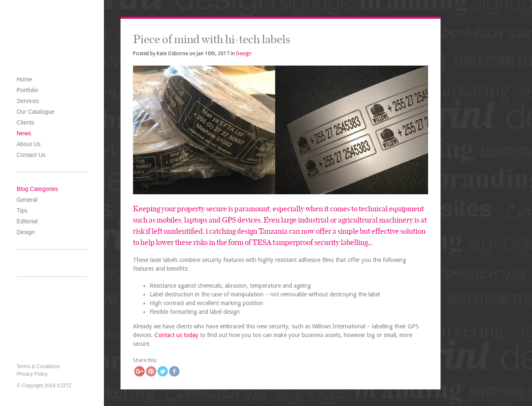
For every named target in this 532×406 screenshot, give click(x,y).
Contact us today (176, 335)
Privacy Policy (32, 374)
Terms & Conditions (38, 367)
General (27, 200)
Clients (26, 122)
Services (28, 101)
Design (26, 232)
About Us (29, 144)
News (24, 133)
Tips (22, 210)
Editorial (27, 221)
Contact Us (31, 155)
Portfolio (27, 90)
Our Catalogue (36, 112)
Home (24, 79)
